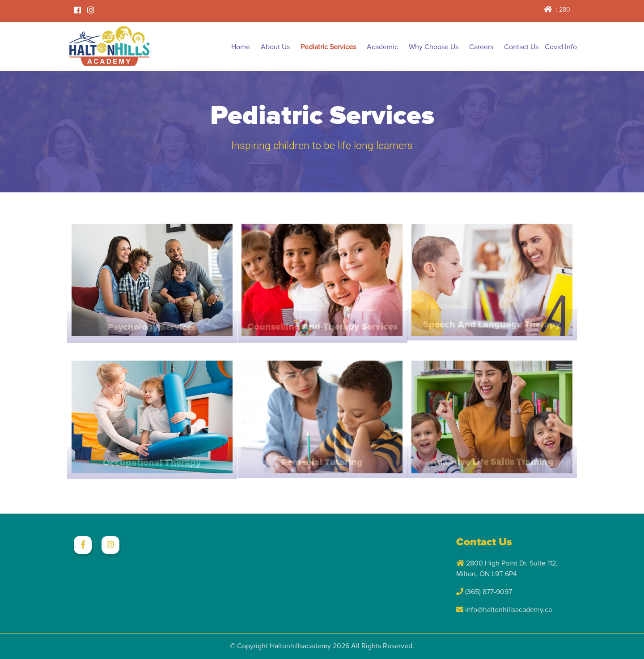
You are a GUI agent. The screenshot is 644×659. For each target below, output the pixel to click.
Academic (382, 47)
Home (241, 47)
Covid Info (561, 47)
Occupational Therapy (152, 463)
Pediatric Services (328, 47)
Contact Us (521, 47)
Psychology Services (152, 327)
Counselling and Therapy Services (322, 327)
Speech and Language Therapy (492, 325)
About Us (275, 47)
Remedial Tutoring (322, 462)
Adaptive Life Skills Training (492, 462)
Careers (481, 47)
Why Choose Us (434, 47)
